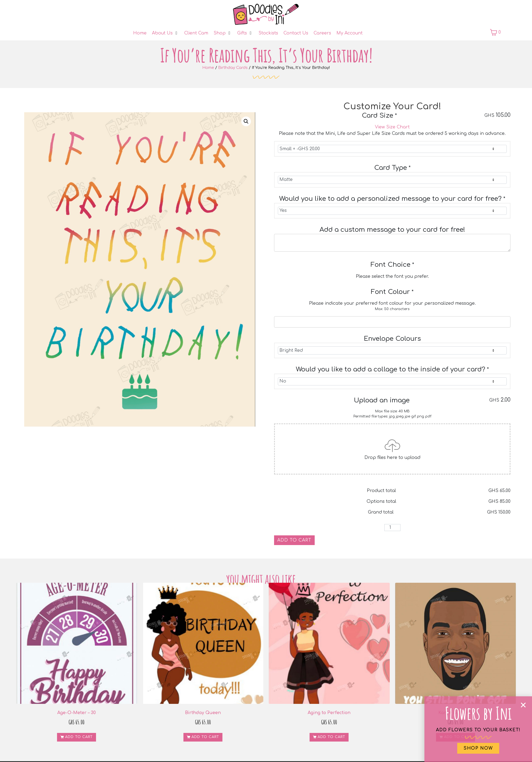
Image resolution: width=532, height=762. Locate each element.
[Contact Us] (296, 33)
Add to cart (294, 540)
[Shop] (223, 33)
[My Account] (350, 33)
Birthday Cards (233, 68)
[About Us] (165, 33)
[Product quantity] (392, 528)
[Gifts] (245, 33)
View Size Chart (392, 127)
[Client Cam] (196, 33)
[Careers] (322, 33)
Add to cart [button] (79, 737)
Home (208, 68)
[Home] (140, 33)
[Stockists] (268, 33)
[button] (246, 121)
